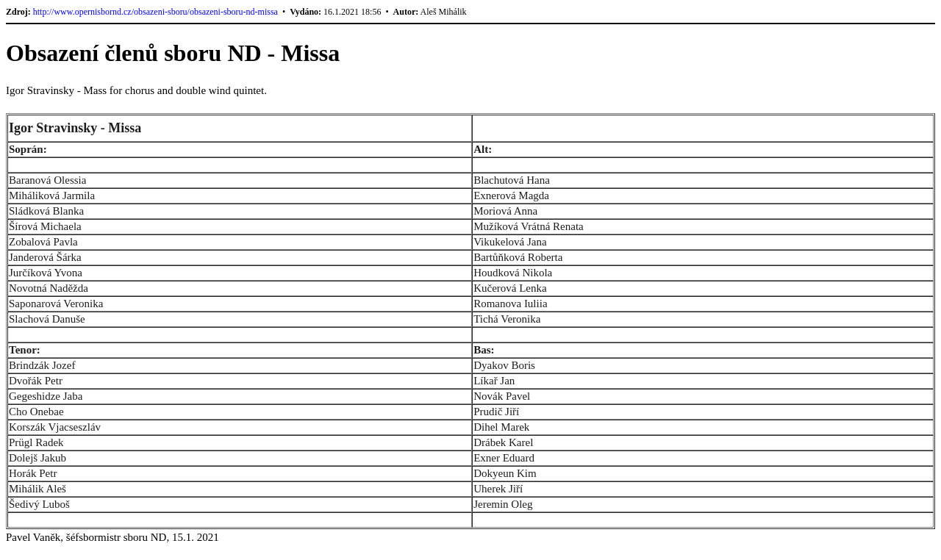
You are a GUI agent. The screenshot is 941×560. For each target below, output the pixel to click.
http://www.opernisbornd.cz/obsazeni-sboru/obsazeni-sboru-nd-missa (155, 12)
